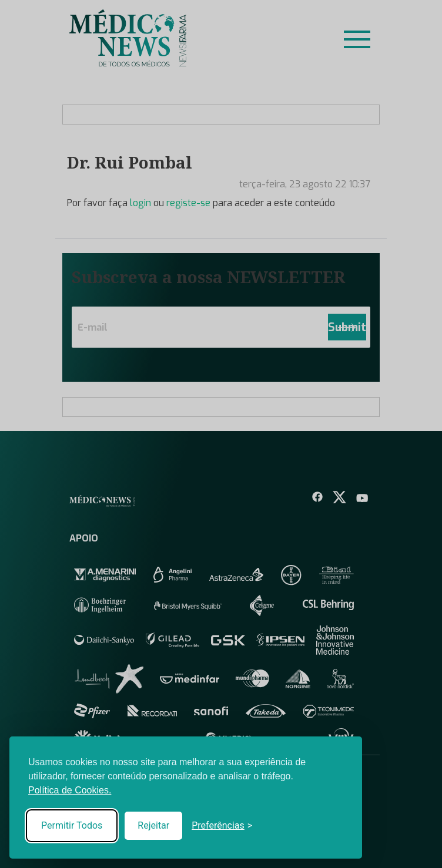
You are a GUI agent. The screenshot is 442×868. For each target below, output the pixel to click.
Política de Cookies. (70, 790)
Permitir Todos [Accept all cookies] (72, 825)
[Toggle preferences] (222, 826)
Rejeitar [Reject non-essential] (153, 825)
